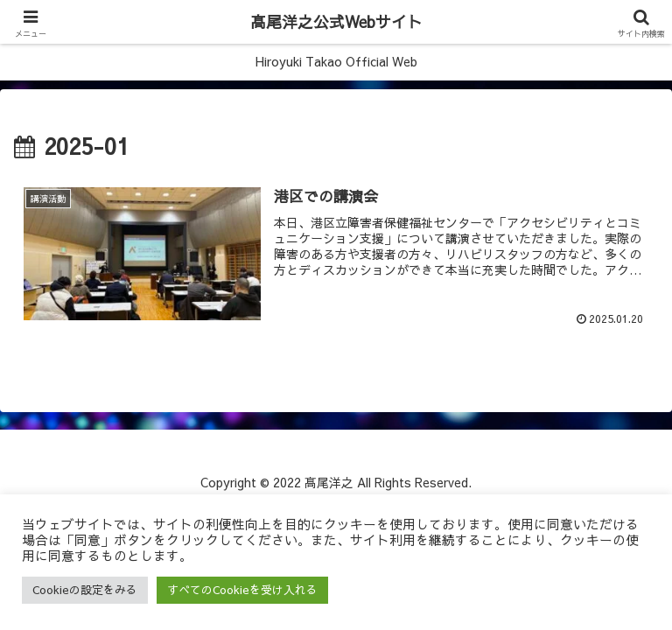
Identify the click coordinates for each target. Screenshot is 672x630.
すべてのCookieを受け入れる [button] (242, 590)
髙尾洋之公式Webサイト (336, 21)
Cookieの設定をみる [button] (85, 590)
